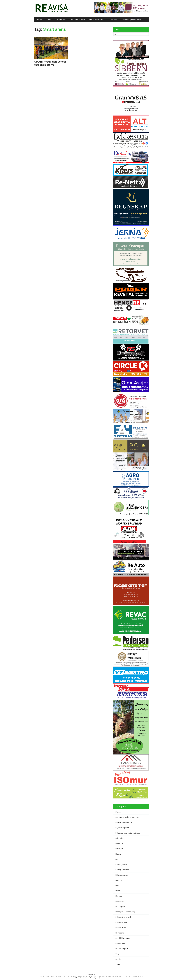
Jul (116, 859)
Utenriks (118, 959)
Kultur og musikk (121, 875)
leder (117, 886)
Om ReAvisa (112, 20)
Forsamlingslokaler (96, 20)
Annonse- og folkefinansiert (132, 20)
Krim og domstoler (122, 870)
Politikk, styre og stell (123, 917)
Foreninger (119, 843)
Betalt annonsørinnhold (124, 822)
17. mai (118, 812)
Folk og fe (119, 838)
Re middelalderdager (123, 938)
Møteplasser (120, 901)
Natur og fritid (120, 907)
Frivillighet (119, 849)
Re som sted (120, 943)
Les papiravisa (61, 20)
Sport (117, 954)
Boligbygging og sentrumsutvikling (128, 833)
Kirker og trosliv (121, 865)
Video (49, 20)
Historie (118, 854)
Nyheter (39, 20)
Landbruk (119, 880)
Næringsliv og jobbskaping (125, 912)
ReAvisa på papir (122, 949)
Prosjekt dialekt (121, 928)
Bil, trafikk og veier (122, 828)
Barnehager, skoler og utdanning (127, 817)
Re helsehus (120, 933)
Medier (118, 891)
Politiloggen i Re (121, 922)
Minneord (119, 896)
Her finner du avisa (78, 20)
